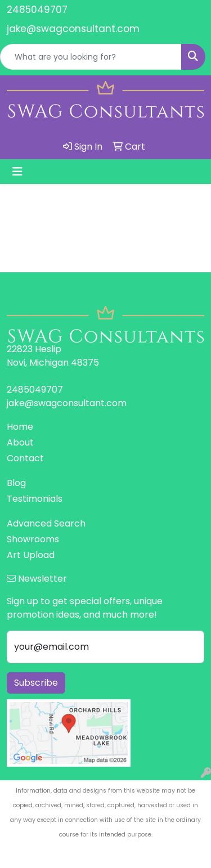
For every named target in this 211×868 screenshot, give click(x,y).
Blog (16, 483)
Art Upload (31, 555)
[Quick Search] (91, 57)
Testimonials (35, 499)
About (20, 442)
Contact (25, 458)
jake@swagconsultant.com (73, 29)
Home (20, 427)
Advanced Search (46, 523)
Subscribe (36, 683)
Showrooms (33, 539)
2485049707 (37, 10)
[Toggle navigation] (17, 172)
